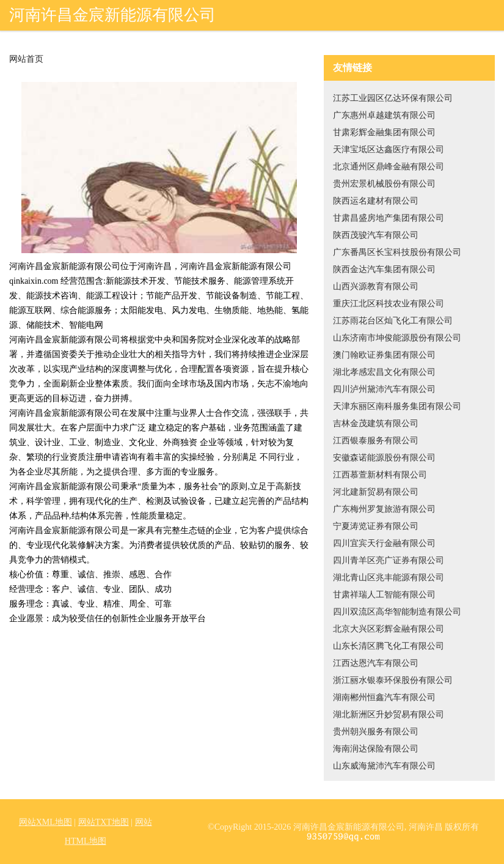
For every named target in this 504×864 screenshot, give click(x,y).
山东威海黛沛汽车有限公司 (384, 766)
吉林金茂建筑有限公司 (376, 423)
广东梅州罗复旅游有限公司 (384, 509)
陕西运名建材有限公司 (376, 201)
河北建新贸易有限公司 (376, 492)
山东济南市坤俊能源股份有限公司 (397, 338)
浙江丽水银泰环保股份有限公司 (393, 680)
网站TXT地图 (104, 822)
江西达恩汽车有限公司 (376, 663)
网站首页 (26, 59)
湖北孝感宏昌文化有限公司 (384, 372)
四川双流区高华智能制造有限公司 (397, 612)
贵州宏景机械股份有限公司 (384, 184)
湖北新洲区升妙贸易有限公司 (389, 714)
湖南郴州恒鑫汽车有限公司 (384, 697)
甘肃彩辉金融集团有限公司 (384, 132)
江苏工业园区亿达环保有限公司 (393, 98)
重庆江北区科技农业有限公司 (389, 304)
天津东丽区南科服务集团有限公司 (397, 406)
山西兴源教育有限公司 (376, 286)
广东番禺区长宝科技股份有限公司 (397, 252)
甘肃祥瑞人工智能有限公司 (384, 595)
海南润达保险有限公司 (376, 749)
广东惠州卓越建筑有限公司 (384, 115)
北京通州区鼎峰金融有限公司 (389, 167)
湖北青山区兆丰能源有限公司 (389, 578)
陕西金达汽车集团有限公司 (384, 269)
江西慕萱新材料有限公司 (380, 475)
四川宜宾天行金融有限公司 (384, 543)
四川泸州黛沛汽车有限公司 (384, 389)
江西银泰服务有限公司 (376, 441)
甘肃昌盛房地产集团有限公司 (389, 218)
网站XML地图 (46, 822)
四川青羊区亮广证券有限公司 (389, 560)
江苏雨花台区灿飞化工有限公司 (393, 321)
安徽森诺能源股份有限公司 (384, 458)
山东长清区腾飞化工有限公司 (389, 646)
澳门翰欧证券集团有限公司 (384, 355)
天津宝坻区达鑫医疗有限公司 (389, 150)
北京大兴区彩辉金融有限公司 (389, 629)
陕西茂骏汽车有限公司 (376, 235)
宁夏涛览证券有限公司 (376, 526)
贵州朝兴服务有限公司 (376, 732)
